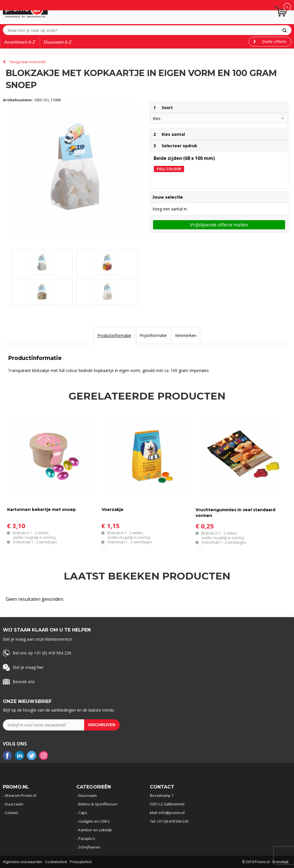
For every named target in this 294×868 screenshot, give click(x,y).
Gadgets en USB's (94, 821)
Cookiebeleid (56, 862)
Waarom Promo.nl (21, 795)
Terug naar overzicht (27, 62)
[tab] (114, 336)
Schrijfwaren (89, 847)
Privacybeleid (81, 862)
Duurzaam (14, 804)
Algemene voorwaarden (23, 862)
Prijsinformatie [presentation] (153, 335)
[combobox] (142, 30)
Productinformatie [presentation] (114, 335)
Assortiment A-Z (20, 42)
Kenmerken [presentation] (186, 335)
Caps (83, 813)
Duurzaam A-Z (58, 42)
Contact (11, 813)
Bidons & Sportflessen (98, 804)
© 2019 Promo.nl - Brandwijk (265, 862)
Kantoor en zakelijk (95, 830)
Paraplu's (87, 838)
